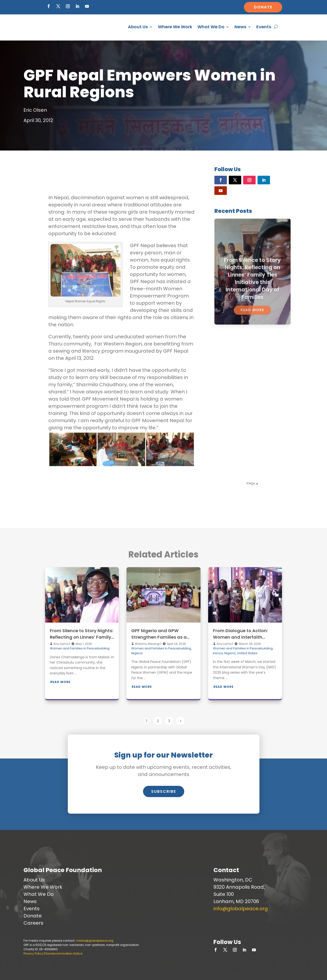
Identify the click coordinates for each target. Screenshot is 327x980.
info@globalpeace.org (241, 909)
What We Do (211, 27)
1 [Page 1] (147, 721)
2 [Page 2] (158, 721)
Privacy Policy (33, 954)
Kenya (218, 653)
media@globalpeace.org (95, 941)
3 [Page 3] (169, 721)
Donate (263, 7)
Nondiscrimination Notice (64, 954)
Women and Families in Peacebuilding (80, 648)
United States (247, 653)
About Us (138, 27)
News (240, 27)
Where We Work (175, 27)
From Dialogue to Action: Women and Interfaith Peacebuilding (240, 637)
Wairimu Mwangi (147, 644)
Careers (33, 923)
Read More (60, 682)
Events (264, 27)
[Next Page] (180, 721)
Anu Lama (61, 644)
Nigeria (137, 653)
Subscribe (164, 791)
